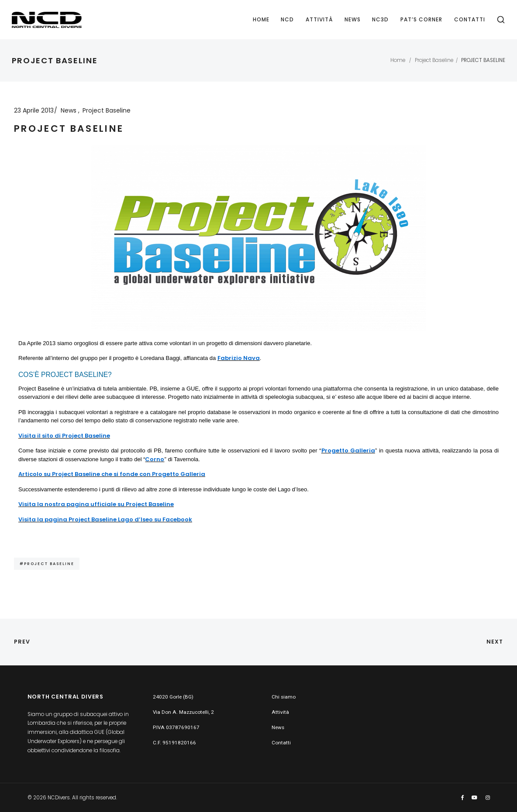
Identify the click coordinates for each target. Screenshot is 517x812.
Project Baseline (434, 60)
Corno (155, 459)
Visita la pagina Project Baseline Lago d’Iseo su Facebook (105, 519)
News (353, 19)
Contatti (470, 19)
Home (261, 19)
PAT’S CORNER (421, 19)
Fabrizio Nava (239, 358)
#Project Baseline (47, 564)
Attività (319, 19)
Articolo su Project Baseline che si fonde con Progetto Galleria (112, 474)
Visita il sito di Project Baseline (64, 436)
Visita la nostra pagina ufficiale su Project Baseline (96, 504)
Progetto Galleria (348, 451)
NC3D (380, 19)
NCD (287, 19)
